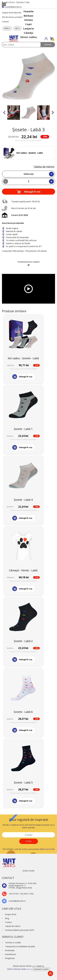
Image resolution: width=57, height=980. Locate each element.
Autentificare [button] (10, 954)
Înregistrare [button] (10, 958)
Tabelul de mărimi (44, 167)
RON (7, 28)
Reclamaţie (10, 950)
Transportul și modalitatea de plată (20, 946)
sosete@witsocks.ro (12, 7)
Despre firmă (11, 914)
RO (17, 28)
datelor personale (47, 849)
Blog (7, 918)
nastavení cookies (41, 969)
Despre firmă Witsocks (12, 13)
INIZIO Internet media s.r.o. (19, 969)
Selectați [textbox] (29, 174)
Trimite (28, 841)
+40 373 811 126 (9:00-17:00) (16, 2)
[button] (46, 39)
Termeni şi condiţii (13, 943)
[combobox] (28, 174)
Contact (5, 22)
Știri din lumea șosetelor (12, 17)
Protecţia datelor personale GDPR (20, 930)
